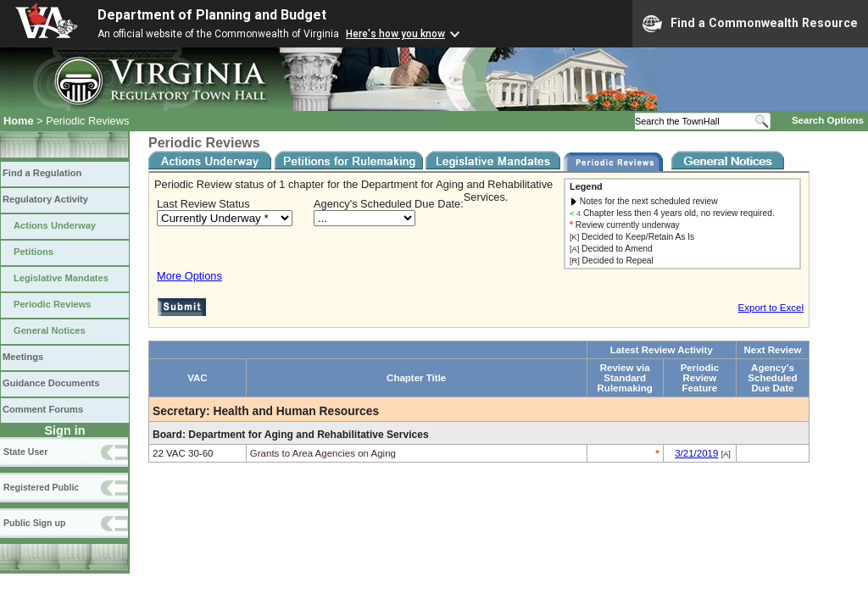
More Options (189, 276)
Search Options (828, 120)
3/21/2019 (696, 453)
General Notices (50, 330)
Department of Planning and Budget (212, 15)
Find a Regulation (42, 173)
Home (19, 121)
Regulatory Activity (45, 199)
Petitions (33, 252)
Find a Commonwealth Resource (750, 24)
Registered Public (41, 487)
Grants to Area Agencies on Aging (323, 453)
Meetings (23, 357)
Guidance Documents (51, 383)
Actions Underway (55, 225)
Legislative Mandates (61, 278)
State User (25, 452)
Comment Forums (43, 409)
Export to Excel (771, 308)
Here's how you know (395, 34)
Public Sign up (34, 523)
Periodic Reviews (53, 304)
